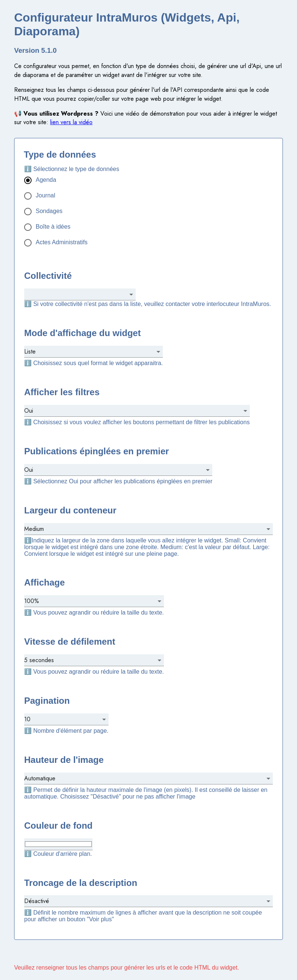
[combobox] (74, 294)
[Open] (131, 294)
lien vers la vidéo (71, 122)
